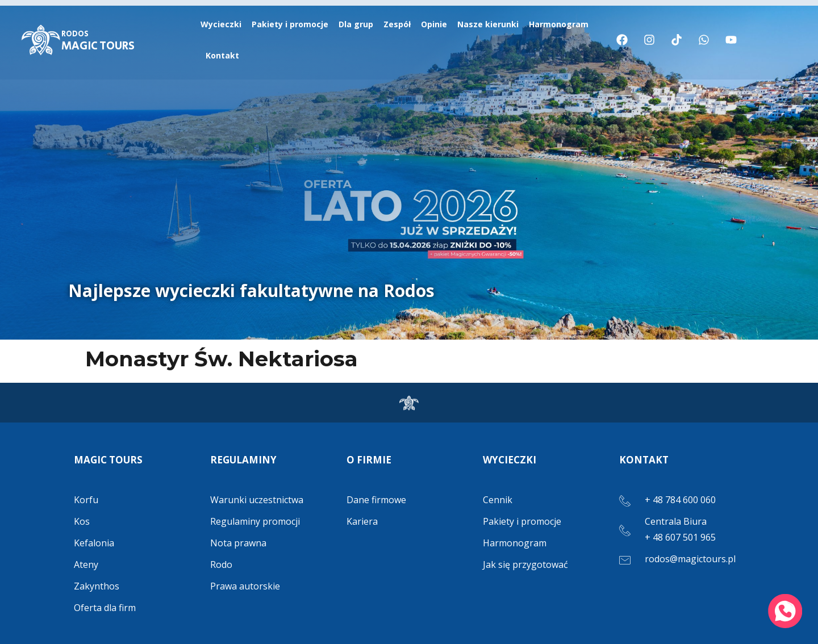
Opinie (434, 24)
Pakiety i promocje (290, 24)
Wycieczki (221, 24)
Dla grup (356, 24)
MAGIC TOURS (98, 41)
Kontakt (222, 55)
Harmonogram (559, 24)
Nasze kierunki (488, 24)
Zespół (397, 24)
